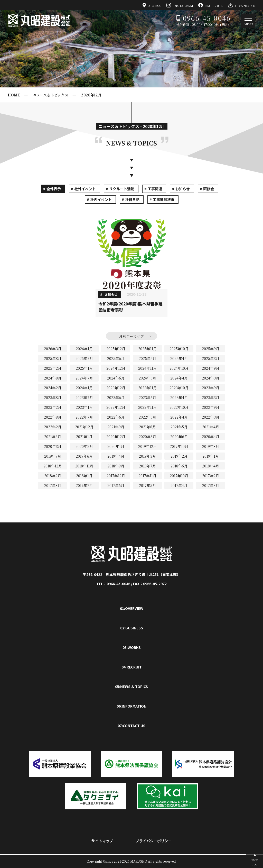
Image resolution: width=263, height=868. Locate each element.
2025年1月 (84, 368)
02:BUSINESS (132, 628)
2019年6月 (84, 456)
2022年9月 (211, 407)
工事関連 (155, 189)
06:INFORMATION (131, 706)
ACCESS (152, 5)
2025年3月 (211, 358)
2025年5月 (147, 358)
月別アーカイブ (131, 336)
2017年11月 (147, 476)
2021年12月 (84, 427)
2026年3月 (53, 349)
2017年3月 (211, 485)
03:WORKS (132, 647)
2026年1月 (84, 349)
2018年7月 (147, 466)
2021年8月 (147, 427)
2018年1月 (84, 476)
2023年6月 (116, 397)
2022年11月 (147, 407)
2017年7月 (84, 485)
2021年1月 (84, 437)
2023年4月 (179, 397)
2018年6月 (179, 466)
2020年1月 (116, 446)
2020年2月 (84, 446)
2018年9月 (116, 466)
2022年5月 (147, 417)
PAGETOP (255, 862)
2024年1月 (84, 388)
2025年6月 (116, 358)
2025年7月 (84, 358)
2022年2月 (53, 427)
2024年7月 (84, 378)
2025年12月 (116, 349)
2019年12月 (147, 446)
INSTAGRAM (180, 5)
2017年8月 (53, 485)
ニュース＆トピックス (51, 95)
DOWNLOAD (242, 5)
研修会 (209, 189)
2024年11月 (147, 368)
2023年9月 (211, 388)
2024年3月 (211, 378)
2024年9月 (211, 368)
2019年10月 (179, 446)
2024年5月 (147, 378)
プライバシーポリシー (154, 841)
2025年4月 (179, 358)
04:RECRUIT (132, 667)
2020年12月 (91, 95)
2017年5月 (147, 485)
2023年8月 (53, 397)
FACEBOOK (211, 5)
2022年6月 (116, 417)
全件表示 (54, 189)
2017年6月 (116, 485)
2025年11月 (147, 349)
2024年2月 (53, 388)
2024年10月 (179, 368)
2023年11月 (147, 388)
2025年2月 (53, 368)
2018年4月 (211, 466)
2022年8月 (53, 417)
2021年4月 (211, 427)
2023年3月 (211, 397)
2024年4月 (179, 378)
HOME (14, 95)
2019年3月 (147, 456)
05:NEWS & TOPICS (131, 686)
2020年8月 (147, 437)
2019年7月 (53, 456)
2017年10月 (179, 476)
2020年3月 (53, 446)
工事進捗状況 (164, 200)
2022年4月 (179, 417)
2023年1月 (84, 407)
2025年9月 (211, 349)
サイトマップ (102, 841)
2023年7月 (84, 397)
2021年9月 (116, 427)
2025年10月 (179, 349)
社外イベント (85, 189)
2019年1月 (211, 456)
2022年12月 (116, 407)
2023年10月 (179, 388)
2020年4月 (211, 437)
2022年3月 (211, 417)
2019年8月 (211, 446)
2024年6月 (116, 378)
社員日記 (132, 200)
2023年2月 (53, 407)
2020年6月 (179, 437)
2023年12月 (116, 388)
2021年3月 (53, 437)
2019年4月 (116, 456)
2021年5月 (179, 427)
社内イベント (101, 200)
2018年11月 (84, 466)
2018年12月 (53, 466)
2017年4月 (179, 485)
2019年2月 (179, 456)
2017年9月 (211, 476)
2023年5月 (147, 397)
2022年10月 (179, 407)
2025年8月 (53, 358)
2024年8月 (53, 378)
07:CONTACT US (131, 726)
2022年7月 (84, 417)
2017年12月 (116, 476)
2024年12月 (116, 368)
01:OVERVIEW (132, 608)
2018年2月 (53, 476)
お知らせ (183, 189)
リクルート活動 (122, 189)
